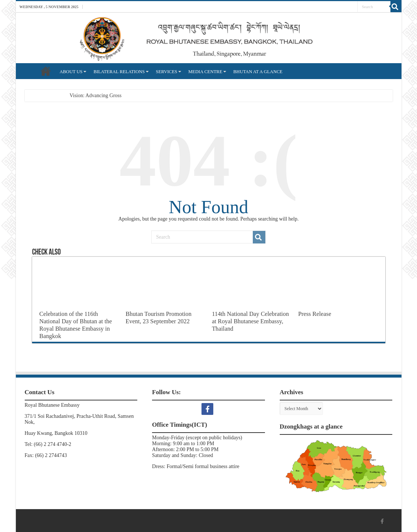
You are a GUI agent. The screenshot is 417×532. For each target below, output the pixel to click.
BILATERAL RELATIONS (119, 72)
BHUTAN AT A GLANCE (258, 72)
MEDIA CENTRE (205, 72)
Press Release (315, 314)
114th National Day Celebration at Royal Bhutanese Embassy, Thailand (250, 321)
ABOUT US (71, 72)
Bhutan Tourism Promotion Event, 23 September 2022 (158, 318)
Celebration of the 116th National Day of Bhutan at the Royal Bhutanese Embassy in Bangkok (76, 325)
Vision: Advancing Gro (94, 96)
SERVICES (166, 72)
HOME (46, 71)
